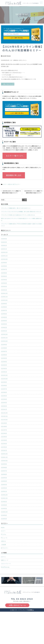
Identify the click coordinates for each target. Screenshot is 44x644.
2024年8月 (4, 307)
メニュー (41, 3)
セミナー (5, 184)
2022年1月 (4, 409)
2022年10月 (4, 379)
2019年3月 (4, 509)
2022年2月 (4, 406)
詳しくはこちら (8, 84)
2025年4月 (4, 280)
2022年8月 (4, 385)
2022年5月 (4, 396)
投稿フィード (5, 560)
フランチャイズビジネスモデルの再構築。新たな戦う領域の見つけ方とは (21, 212)
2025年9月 (4, 263)
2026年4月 (4, 239)
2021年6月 (4, 433)
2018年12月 (4, 512)
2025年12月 (4, 252)
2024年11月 (4, 297)
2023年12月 (4, 334)
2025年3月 (4, 283)
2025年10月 (4, 259)
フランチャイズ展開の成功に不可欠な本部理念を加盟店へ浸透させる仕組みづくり (22, 225)
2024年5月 (4, 317)
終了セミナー (17, 184)
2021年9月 (4, 423)
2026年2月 (4, 245)
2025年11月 (4, 256)
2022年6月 (4, 392)
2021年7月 (4, 430)
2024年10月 (4, 300)
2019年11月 (4, 498)
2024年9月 (4, 304)
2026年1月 (4, 249)
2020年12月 (4, 454)
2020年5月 (4, 478)
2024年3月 (4, 324)
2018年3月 (4, 519)
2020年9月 (4, 464)
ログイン (3, 557)
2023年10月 (4, 341)
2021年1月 (4, 450)
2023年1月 (4, 372)
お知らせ (10, 184)
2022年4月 (4, 399)
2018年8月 (4, 515)
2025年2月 (4, 287)
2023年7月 (4, 351)
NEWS (3, 527)
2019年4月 (4, 505)
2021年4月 (4, 440)
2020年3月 (4, 485)
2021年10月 (4, 420)
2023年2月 (4, 369)
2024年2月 (4, 328)
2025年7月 (4, 269)
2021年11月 (4, 416)
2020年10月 (4, 461)
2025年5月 (4, 276)
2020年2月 (4, 488)
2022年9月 (4, 382)
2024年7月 (4, 310)
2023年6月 (4, 355)
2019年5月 (4, 502)
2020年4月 (4, 481)
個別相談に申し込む (14, 175)
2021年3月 (4, 444)
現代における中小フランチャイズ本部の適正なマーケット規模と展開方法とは (22, 219)
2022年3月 (4, 403)
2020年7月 (4, 471)
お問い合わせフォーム (17, 605)
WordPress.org (5, 567)
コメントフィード (6, 564)
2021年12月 (4, 413)
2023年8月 (4, 348)
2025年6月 (4, 273)
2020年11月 (4, 457)
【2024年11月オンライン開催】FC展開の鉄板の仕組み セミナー (11, 192)
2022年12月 (4, 375)
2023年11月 (4, 338)
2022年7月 (4, 389)
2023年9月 (4, 345)
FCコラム (4, 534)
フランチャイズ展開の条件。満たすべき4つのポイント (16, 208)
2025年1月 (4, 290)
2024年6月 (4, 314)
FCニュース (4, 538)
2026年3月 (4, 242)
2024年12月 (4, 293)
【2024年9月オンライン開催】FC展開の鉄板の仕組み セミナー (33, 192)
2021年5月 (4, 437)
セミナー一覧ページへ (15, 156)
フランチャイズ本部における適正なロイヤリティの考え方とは (18, 215)
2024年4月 (4, 321)
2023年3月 (4, 365)
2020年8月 (4, 468)
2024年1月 (4, 331)
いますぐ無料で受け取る (16, 38)
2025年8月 (4, 266)
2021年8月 (4, 427)
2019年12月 (4, 495)
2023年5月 (4, 358)
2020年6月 (4, 474)
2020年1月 (4, 491)
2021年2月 (4, 447)
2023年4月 (4, 362)
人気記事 (3, 545)
